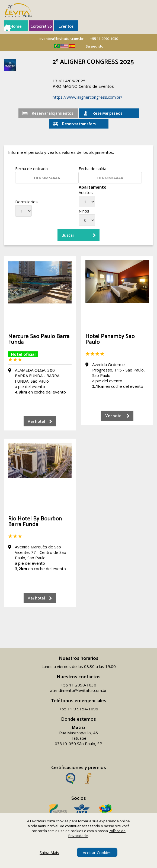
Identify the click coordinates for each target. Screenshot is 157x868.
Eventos (66, 26)
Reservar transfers (79, 124)
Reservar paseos (107, 113)
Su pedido (94, 46)
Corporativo (41, 26)
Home (16, 26)
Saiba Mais (49, 853)
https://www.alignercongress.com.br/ (87, 97)
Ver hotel (36, 422)
